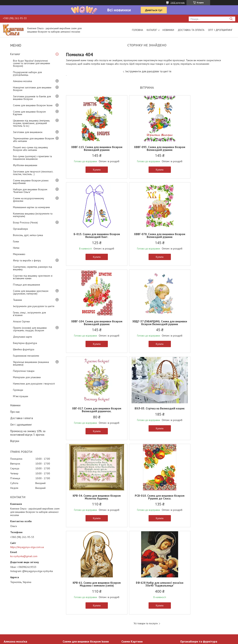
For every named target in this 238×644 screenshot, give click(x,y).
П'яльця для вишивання (26, 285)
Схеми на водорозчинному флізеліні (29, 200)
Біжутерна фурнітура (25, 343)
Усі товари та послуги (146, 452)
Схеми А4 (127, 613)
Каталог (152, 30)
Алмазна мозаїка (22, 81)
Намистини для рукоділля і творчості (34, 384)
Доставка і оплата (22, 418)
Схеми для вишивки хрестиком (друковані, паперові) (31, 292)
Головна (138, 30)
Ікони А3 (67, 613)
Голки (16, 241)
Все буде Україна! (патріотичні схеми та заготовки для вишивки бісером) (32, 63)
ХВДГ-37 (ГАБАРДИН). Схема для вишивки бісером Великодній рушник (201, 237)
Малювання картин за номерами (31, 207)
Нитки (16, 248)
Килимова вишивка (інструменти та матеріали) (33, 215)
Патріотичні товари (24, 371)
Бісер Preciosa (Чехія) (25, 222)
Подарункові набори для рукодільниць (27, 73)
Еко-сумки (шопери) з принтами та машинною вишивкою (32, 158)
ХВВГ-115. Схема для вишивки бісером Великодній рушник (93, 148)
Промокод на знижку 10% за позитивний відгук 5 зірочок (28, 433)
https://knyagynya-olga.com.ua (27, 547)
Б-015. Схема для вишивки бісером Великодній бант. (201, 148)
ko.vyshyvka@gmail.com (24, 556)
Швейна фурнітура (24, 349)
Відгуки (15, 441)
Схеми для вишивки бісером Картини (29, 113)
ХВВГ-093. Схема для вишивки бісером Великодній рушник (147, 148)
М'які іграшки (21, 396)
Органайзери (20, 229)
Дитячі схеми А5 (131, 609)
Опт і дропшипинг (220, 30)
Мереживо (19, 254)
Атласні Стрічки (21, 321)
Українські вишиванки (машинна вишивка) (31, 363)
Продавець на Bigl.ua (119, 637)
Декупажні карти (22, 337)
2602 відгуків (178, 3)
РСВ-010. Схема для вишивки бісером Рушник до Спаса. (93, 413)
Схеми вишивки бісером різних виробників (31, 182)
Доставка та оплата (191, 30)
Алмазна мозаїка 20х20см (19, 613)
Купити (93, 170)
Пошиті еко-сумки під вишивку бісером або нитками (30, 149)
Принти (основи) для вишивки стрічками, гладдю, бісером (30, 329)
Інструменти (187, 617)
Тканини (17, 300)
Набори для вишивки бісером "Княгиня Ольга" (30, 191)
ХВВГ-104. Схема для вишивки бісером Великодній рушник (147, 236)
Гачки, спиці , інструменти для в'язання (29, 314)
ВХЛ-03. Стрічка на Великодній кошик (147, 326)
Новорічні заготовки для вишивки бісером (32, 89)
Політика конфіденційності (184, 640)
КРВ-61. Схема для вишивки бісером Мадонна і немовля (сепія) (147, 413)
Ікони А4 (67, 609)
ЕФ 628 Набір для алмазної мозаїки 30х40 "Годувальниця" (201, 413)
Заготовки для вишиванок (28, 132)
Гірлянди (18, 390)
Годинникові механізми (26, 356)
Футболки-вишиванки (25, 165)
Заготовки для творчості (194, 613)
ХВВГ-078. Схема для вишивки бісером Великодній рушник (93, 236)
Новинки (168, 30)
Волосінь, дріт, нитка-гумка (28, 235)
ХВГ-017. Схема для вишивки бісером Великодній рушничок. (92, 326)
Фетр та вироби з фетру (27, 260)
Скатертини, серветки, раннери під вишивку (33, 268)
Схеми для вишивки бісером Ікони (33, 105)
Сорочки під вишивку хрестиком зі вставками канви (33, 277)
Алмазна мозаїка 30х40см (19, 609)
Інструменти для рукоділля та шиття (34, 306)
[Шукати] (231, 19)
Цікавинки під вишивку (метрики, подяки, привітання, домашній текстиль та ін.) (31, 123)
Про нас (15, 412)
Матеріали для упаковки (27, 377)
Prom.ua (137, 634)
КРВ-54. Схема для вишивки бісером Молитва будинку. (201, 326)
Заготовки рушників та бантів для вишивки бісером (32, 98)
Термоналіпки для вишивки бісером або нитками (34, 140)
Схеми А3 (127, 617)
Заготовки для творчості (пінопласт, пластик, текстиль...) (33, 173)
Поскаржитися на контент (155, 640)
